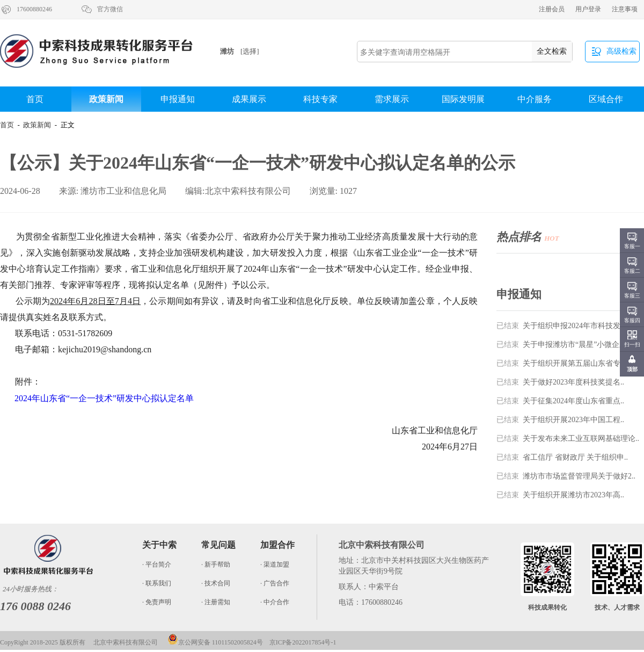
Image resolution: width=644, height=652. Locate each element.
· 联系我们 (157, 583)
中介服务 (535, 99)
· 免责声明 (157, 602)
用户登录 (588, 9)
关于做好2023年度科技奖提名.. (560, 382)
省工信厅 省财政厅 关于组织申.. (562, 457)
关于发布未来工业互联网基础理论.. (568, 439)
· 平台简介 (157, 564)
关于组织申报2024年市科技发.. (560, 326)
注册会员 (552, 9)
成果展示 (249, 99)
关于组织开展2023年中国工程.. (560, 420)
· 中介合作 (275, 602)
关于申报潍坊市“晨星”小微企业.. (563, 345)
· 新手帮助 (216, 564)
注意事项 (625, 9)
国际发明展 (463, 99)
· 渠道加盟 (275, 564)
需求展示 (392, 99)
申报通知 (178, 99)
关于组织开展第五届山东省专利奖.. (568, 363)
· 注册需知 (216, 602)
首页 (35, 99)
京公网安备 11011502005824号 (215, 642)
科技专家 (320, 99)
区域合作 (606, 99)
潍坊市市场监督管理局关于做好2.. (566, 476)
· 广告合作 (275, 583)
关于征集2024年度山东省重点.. (560, 401)
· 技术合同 (216, 583)
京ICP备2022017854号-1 (303, 642)
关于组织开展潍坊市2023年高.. (560, 495)
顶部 (632, 369)
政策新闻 (106, 99)
